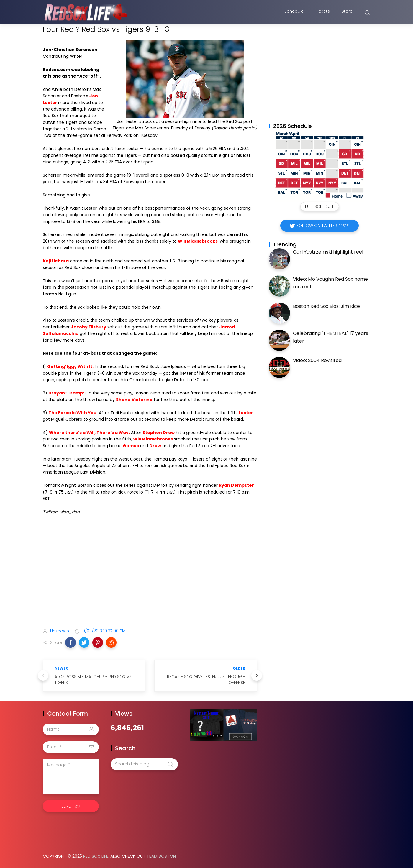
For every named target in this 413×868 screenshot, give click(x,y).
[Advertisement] (150, 577)
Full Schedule (320, 206)
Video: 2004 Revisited (317, 360)
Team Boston (161, 856)
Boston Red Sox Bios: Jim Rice (326, 306)
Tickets (323, 13)
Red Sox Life (96, 856)
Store (347, 13)
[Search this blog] (144, 764)
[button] (71, 642)
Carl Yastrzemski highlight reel (328, 252)
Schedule (294, 13)
